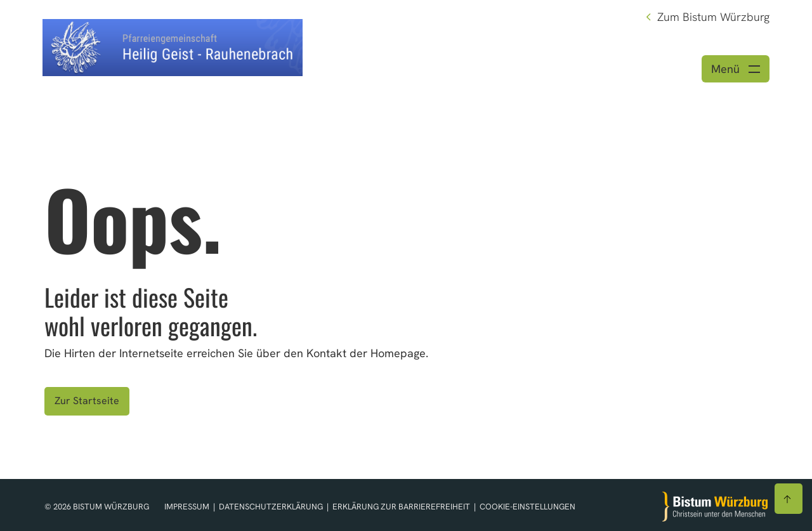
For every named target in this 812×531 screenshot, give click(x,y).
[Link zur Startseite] (173, 46)
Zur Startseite (87, 401)
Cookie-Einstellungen (527, 507)
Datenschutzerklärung (272, 507)
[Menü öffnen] (736, 69)
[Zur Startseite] (715, 507)
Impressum (188, 507)
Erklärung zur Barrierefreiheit (401, 507)
